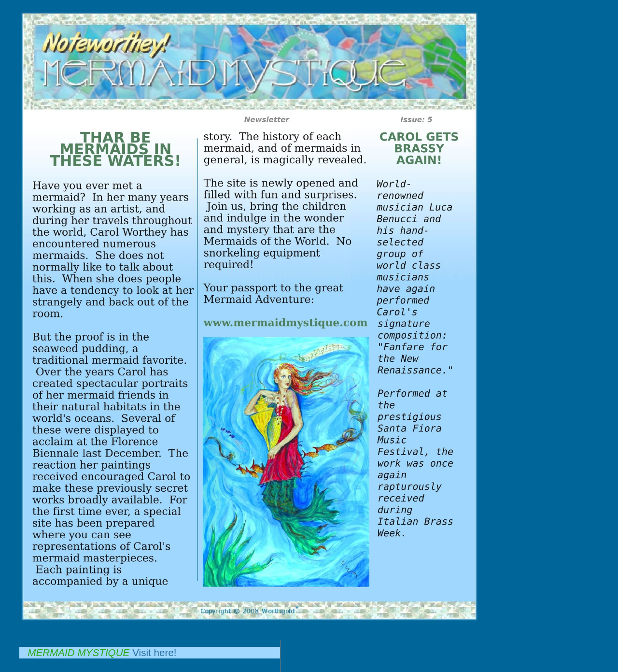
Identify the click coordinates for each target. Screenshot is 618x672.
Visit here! (154, 652)
